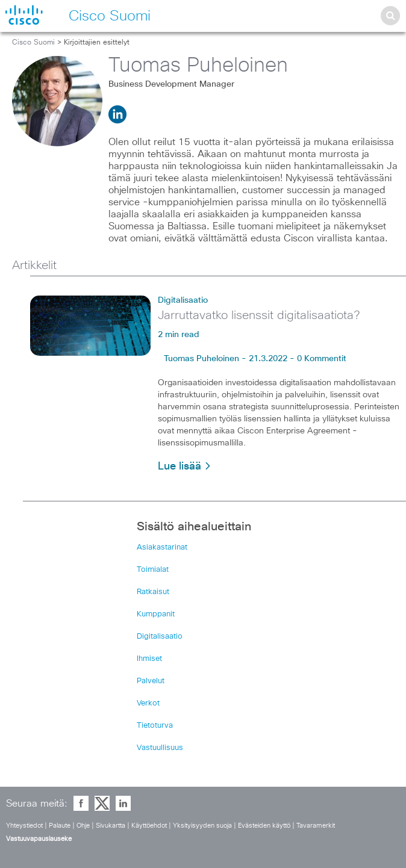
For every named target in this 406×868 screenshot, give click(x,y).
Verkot (148, 703)
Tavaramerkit (316, 826)
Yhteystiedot (24, 826)
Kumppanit (156, 614)
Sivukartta (111, 826)
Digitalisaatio (183, 300)
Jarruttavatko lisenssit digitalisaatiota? (259, 315)
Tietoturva (155, 726)
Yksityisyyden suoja (202, 826)
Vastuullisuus (160, 748)
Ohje (83, 826)
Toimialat (153, 570)
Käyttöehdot (149, 826)
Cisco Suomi (33, 43)
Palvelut (151, 681)
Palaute (60, 826)
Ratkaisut (153, 592)
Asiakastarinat (162, 547)
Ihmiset (149, 659)
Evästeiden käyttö (264, 826)
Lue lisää (185, 467)
